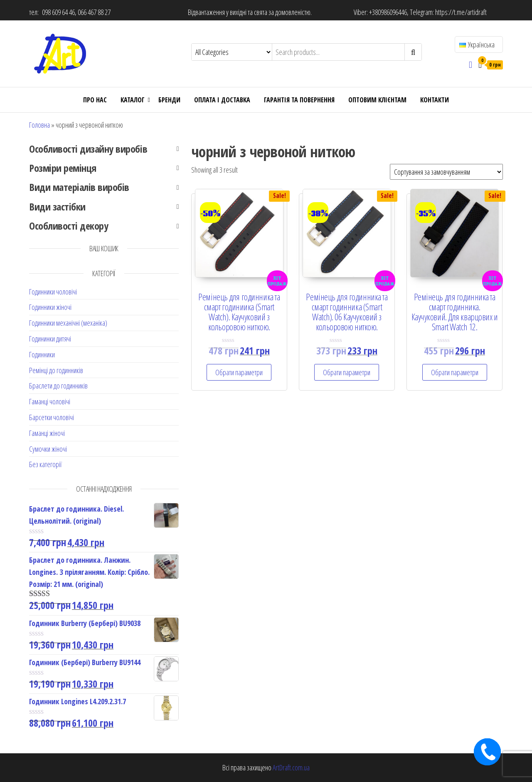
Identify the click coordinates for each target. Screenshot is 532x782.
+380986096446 (388, 12)
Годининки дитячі (50, 339)
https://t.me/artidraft (461, 12)
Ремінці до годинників (56, 370)
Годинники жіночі (50, 307)
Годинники (42, 354)
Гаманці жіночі (47, 433)
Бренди (169, 100)
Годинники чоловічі (53, 292)
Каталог (133, 100)
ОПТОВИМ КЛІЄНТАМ (377, 100)
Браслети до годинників (58, 386)
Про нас (95, 100)
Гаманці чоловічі (50, 401)
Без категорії (46, 464)
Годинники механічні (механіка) (68, 323)
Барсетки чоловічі (52, 417)
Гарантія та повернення (299, 100)
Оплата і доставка (222, 100)
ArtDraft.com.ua (291, 767)
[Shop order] (446, 172)
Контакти (435, 100)
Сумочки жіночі (48, 449)
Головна (39, 125)
